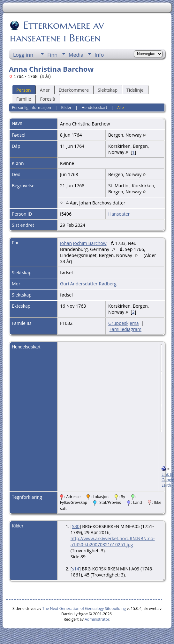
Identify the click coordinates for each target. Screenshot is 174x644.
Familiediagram (125, 329)
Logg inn (23, 55)
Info (99, 55)
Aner (45, 90)
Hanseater (119, 214)
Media (76, 55)
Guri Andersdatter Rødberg (88, 284)
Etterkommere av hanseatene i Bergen (57, 32)
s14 (76, 569)
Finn (52, 55)
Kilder (66, 107)
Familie (24, 99)
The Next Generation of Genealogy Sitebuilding (84, 608)
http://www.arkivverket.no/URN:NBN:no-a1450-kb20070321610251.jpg (113, 541)
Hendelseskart (94, 107)
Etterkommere (74, 90)
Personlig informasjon (31, 107)
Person (24, 90)
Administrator (97, 619)
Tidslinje (135, 90)
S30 (76, 526)
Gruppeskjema (124, 323)
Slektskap (108, 90)
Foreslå (47, 99)
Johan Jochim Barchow (83, 243)
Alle (120, 107)
